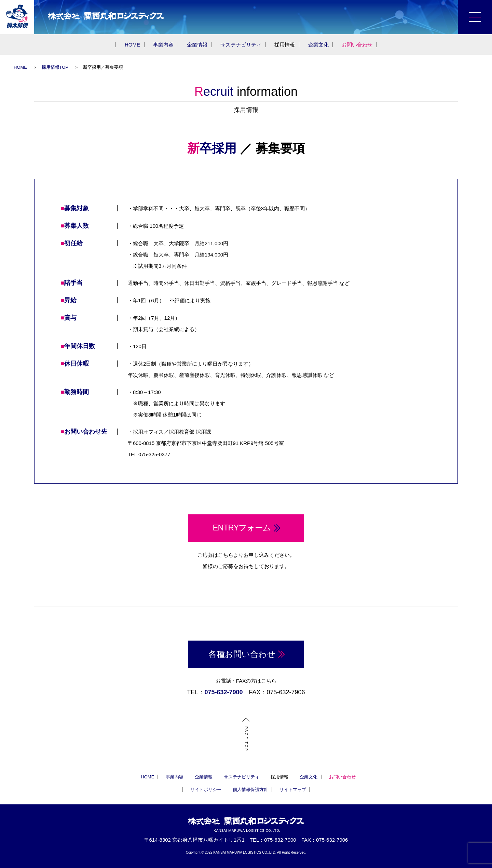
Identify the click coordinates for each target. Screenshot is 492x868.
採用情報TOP (55, 67)
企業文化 (318, 45)
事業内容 (163, 45)
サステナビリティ (241, 45)
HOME (132, 45)
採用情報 (285, 45)
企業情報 (197, 45)
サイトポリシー (206, 790)
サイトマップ (293, 790)
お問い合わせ (357, 45)
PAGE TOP (246, 739)
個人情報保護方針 (250, 790)
